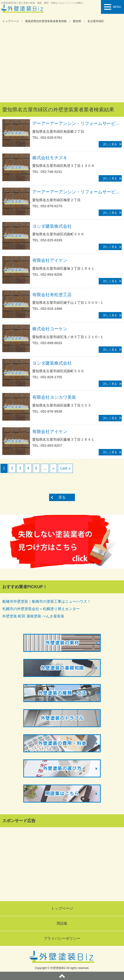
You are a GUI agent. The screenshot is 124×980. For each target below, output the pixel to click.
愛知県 (77, 21)
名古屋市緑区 (96, 21)
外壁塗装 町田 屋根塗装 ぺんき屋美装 (33, 616)
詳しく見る (110, 144)
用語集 (62, 923)
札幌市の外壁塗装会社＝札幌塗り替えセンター (41, 609)
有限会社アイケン (50, 260)
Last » (65, 468)
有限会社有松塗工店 (52, 295)
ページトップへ (62, 976)
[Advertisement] (62, 63)
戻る (62, 497)
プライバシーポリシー (62, 938)
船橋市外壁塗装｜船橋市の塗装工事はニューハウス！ (47, 601)
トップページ (11, 21)
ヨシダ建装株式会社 (52, 226)
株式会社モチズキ (50, 158)
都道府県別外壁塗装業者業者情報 (46, 21)
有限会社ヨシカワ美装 (54, 397)
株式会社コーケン (50, 329)
